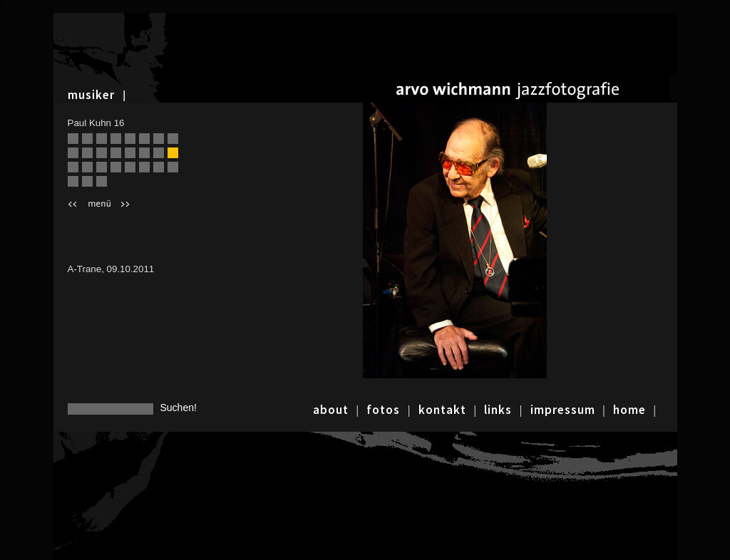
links (498, 410)
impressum (563, 410)
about (331, 410)
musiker (91, 95)
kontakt (442, 410)
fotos (383, 410)
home (629, 410)
